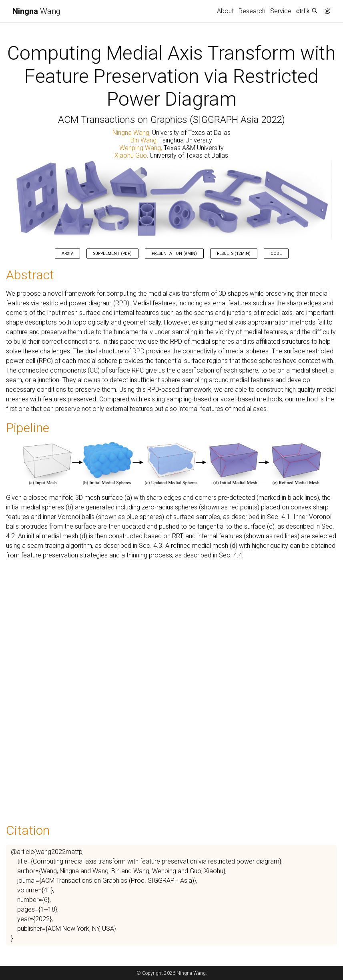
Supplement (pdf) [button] (112, 254)
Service (281, 11)
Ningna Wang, (132, 133)
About (225, 11)
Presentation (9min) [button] (174, 254)
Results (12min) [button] (234, 254)
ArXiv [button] (67, 254)
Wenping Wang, (141, 148)
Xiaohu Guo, (132, 155)
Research (252, 11)
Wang (36, 11)
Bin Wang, (145, 140)
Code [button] (276, 254)
